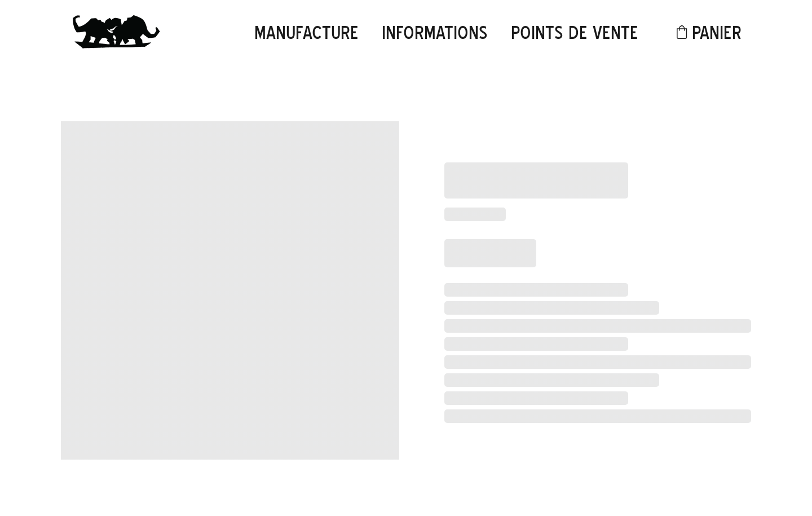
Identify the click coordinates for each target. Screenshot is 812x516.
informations (435, 32)
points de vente (575, 32)
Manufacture (306, 32)
